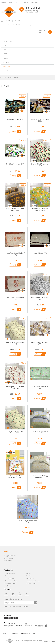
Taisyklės (26, 2)
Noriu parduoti (35, 2)
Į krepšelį (13, 131)
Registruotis (18, 20)
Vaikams (28, 58)
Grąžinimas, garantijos (11, 584)
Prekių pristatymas (10, 573)
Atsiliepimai (8, 586)
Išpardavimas (7, 67)
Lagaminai (28, 54)
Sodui (28, 50)
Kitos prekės (7, 62)
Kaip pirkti (18, 2)
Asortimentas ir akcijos (11, 581)
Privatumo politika (31, 584)
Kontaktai (7, 551)
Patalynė (16, 78)
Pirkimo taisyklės (10, 578)
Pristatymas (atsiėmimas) (33, 581)
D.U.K (11, 2)
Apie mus (4, 2)
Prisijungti (8, 20)
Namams (28, 71)
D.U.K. (7, 576)
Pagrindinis (3, 78)
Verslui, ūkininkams (28, 41)
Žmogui (28, 45)
